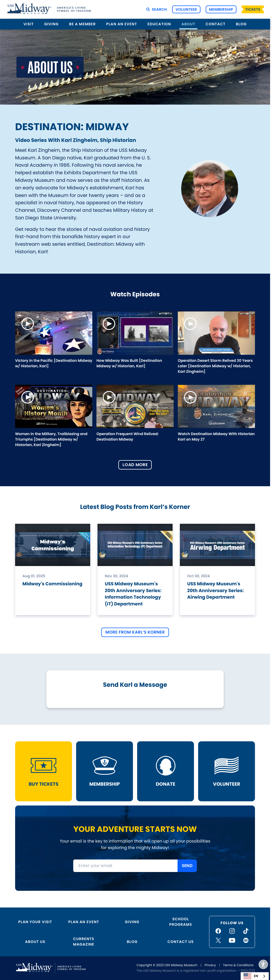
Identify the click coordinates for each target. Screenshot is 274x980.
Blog (241, 24)
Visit (29, 24)
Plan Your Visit (35, 922)
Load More (135, 465)
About (188, 24)
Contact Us (181, 942)
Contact (216, 24)
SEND (187, 866)
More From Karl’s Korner (135, 632)
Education (159, 24)
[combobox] (255, 976)
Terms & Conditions (238, 965)
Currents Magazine (84, 942)
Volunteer (186, 9)
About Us (35, 942)
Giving (51, 24)
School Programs (181, 922)
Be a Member (82, 24)
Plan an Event (121, 24)
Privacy (210, 965)
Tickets (253, 9)
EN (251, 976)
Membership (221, 9)
